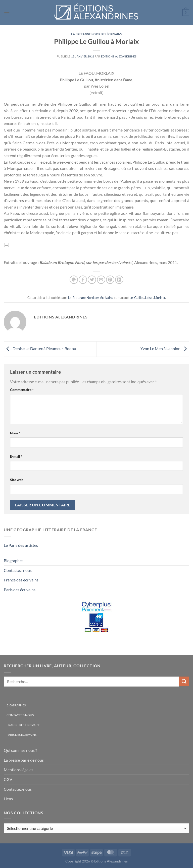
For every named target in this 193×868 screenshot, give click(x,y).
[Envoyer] (184, 681)
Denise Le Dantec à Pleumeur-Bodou (40, 348)
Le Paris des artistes (21, 545)
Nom (15, 433)
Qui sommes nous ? (20, 750)
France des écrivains (21, 580)
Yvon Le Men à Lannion (165, 348)
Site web (17, 480)
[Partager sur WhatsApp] (74, 280)
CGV (8, 779)
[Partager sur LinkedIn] (119, 280)
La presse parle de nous (24, 760)
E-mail (16, 456)
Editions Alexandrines (119, 56)
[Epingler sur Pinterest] (110, 280)
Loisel (149, 298)
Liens (8, 799)
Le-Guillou (137, 298)
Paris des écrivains (20, 590)
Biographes (14, 560)
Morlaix (160, 298)
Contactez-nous (18, 570)
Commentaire (22, 390)
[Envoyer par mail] (101, 280)
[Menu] (7, 12)
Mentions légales (18, 770)
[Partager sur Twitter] (92, 280)
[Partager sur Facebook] (83, 280)
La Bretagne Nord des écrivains (96, 34)
